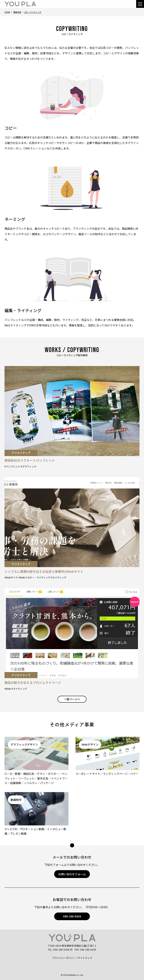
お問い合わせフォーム (72, 874)
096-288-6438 (72, 916)
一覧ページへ (72, 699)
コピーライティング (33, 12)
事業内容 (17, 12)
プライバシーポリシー (64, 958)
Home (7, 12)
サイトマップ (85, 958)
